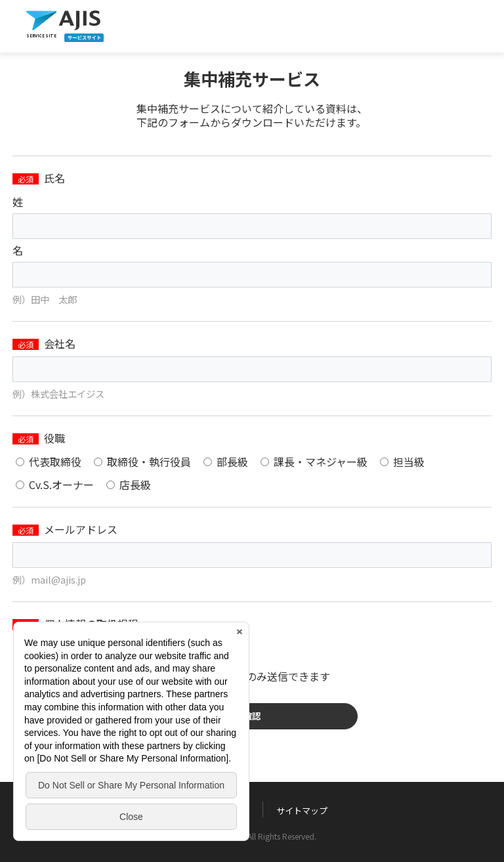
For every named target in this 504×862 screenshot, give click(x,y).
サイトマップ (302, 810)
